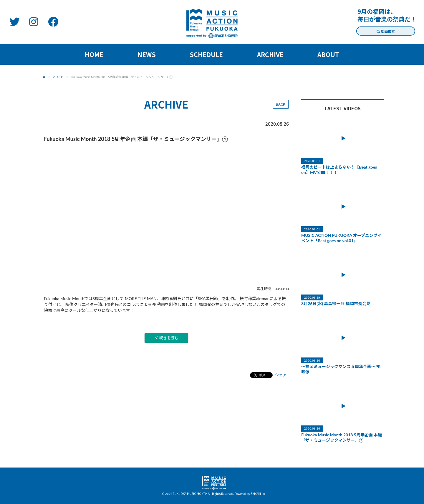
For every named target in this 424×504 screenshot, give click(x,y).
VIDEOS (58, 77)
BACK (281, 104)
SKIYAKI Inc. (259, 494)
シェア (281, 375)
